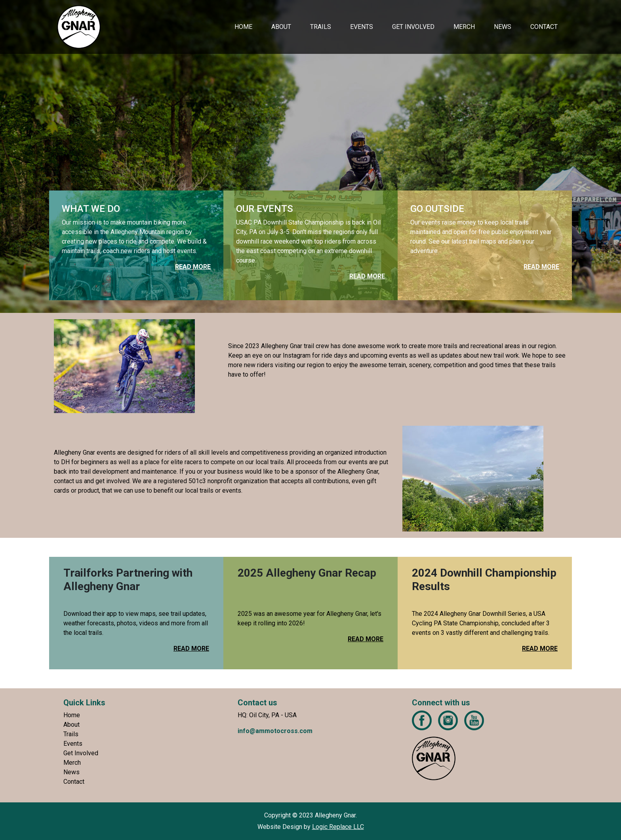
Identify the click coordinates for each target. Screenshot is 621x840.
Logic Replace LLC (338, 827)
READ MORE (191, 649)
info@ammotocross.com (275, 731)
